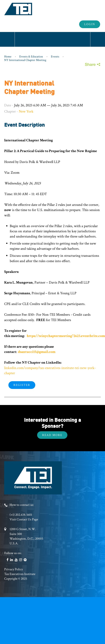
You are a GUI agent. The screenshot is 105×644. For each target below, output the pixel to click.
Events (55, 57)
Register (22, 385)
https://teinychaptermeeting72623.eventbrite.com (66, 336)
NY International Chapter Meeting (25, 60)
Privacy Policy (14, 569)
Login (90, 24)
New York (26, 111)
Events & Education (31, 57)
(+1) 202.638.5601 (21, 515)
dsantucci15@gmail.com (37, 352)
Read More (52, 435)
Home (8, 57)
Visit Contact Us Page (24, 519)
